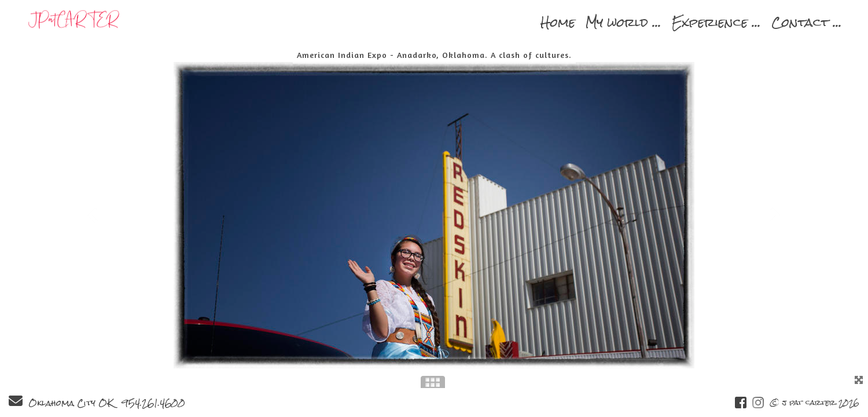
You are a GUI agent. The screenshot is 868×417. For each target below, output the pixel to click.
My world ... (624, 22)
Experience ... (716, 22)
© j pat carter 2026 (814, 403)
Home (558, 22)
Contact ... (807, 22)
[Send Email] (16, 403)
